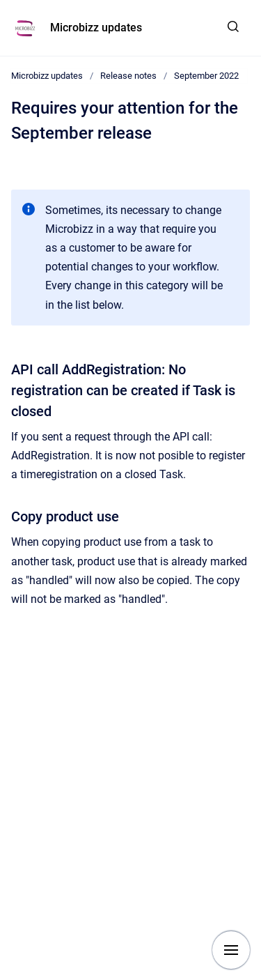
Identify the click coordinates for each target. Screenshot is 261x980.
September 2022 (206, 76)
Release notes (128, 76)
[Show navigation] (231, 950)
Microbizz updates (96, 28)
